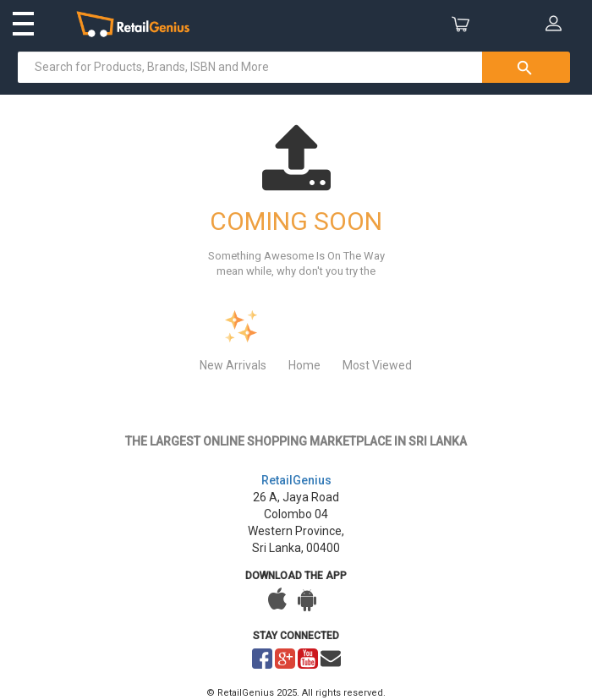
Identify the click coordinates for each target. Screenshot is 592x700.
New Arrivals (233, 365)
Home (304, 365)
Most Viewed (377, 365)
